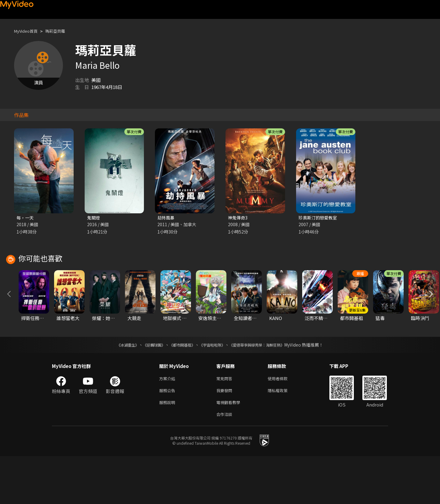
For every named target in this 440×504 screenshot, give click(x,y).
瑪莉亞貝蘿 (61, 31)
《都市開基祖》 (179, 389)
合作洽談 (226, 462)
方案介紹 (168, 423)
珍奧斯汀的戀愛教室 (319, 218)
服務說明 (168, 449)
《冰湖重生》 (117, 389)
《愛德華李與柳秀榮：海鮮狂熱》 (265, 389)
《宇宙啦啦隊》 (213, 389)
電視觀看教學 (230, 449)
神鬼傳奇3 (238, 218)
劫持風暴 (167, 218)
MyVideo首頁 (28, 31)
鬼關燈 (94, 218)
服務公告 (168, 436)
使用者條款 (283, 423)
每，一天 (26, 218)
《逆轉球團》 (147, 389)
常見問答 (226, 423)
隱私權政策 (283, 436)
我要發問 (226, 436)
